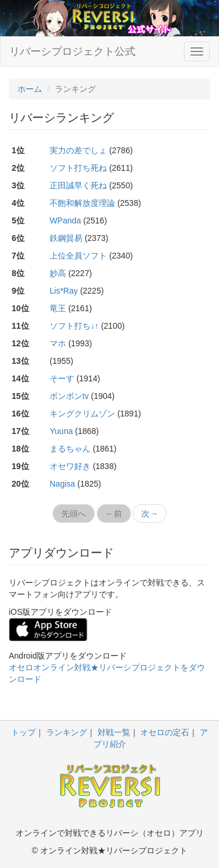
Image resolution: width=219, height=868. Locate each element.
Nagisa (62, 484)
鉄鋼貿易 (66, 238)
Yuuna (61, 431)
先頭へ (74, 514)
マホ (58, 343)
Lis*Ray (64, 291)
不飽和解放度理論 (82, 203)
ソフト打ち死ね (78, 168)
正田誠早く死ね (78, 185)
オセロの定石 (165, 732)
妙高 (58, 273)
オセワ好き (70, 466)
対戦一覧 (114, 732)
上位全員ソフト (78, 256)
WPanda (65, 221)
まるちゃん (70, 449)
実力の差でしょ (78, 150)
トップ (23, 732)
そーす (62, 378)
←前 (114, 514)
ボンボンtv (69, 396)
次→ (150, 514)
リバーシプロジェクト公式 (72, 51)
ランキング (67, 732)
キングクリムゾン (82, 414)
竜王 (58, 308)
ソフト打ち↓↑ (74, 326)
